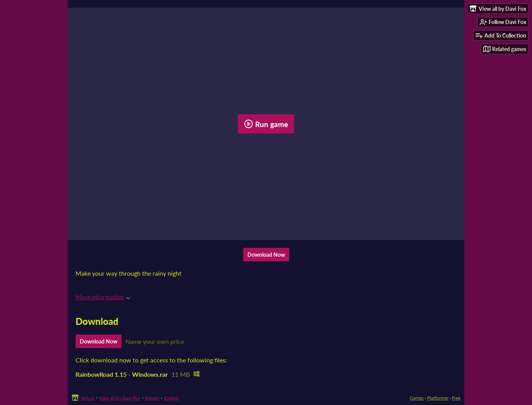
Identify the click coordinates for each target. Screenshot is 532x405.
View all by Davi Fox (120, 398)
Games (417, 398)
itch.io (88, 398)
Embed (171, 398)
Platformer (438, 398)
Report (152, 398)
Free (456, 398)
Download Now (266, 255)
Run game (266, 124)
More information (103, 297)
